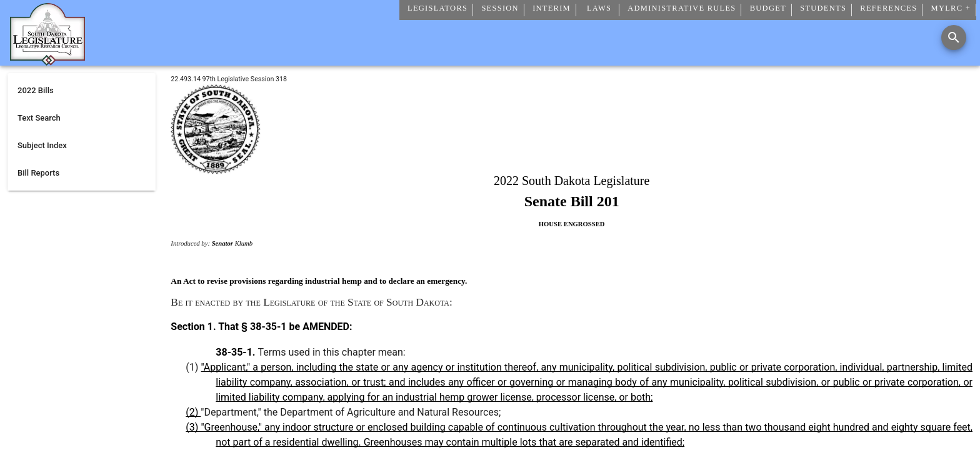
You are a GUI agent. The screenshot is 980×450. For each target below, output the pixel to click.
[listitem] (82, 91)
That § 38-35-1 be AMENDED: (284, 327)
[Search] (954, 37)
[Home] (47, 61)
